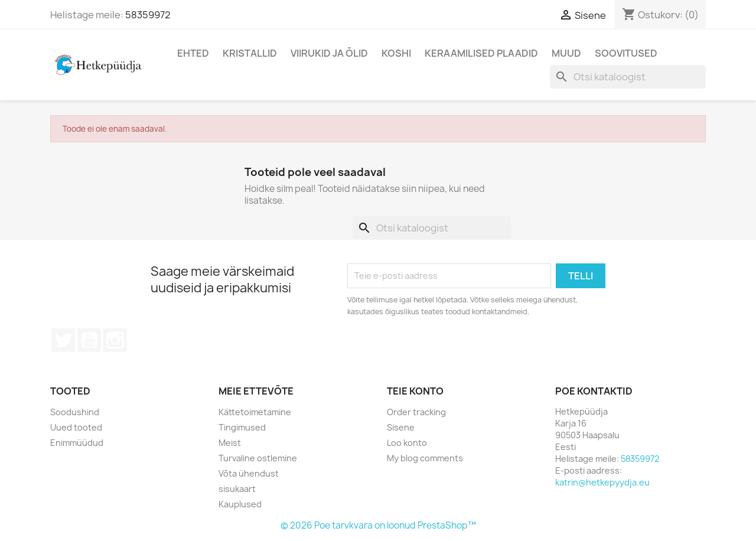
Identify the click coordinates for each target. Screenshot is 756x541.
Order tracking (416, 412)
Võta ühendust (249, 473)
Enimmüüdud (77, 443)
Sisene (401, 427)
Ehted (193, 53)
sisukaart (237, 489)
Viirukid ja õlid (329, 53)
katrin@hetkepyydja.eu (602, 482)
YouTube (89, 340)
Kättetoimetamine (255, 412)
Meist (230, 443)
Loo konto (407, 443)
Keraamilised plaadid (481, 53)
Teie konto (415, 391)
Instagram (115, 340)
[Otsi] (628, 77)
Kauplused (240, 504)
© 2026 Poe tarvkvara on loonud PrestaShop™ (378, 525)
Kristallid (250, 53)
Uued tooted (76, 427)
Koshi (396, 53)
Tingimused (242, 427)
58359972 (148, 15)
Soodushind (75, 412)
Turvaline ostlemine (258, 458)
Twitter (63, 340)
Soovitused (626, 53)
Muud (566, 53)
